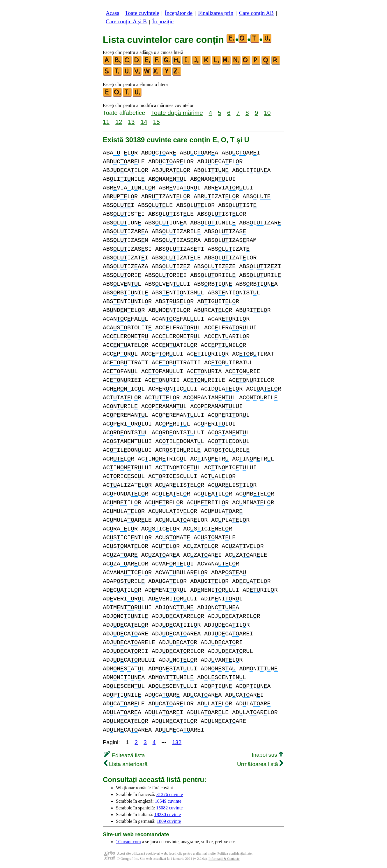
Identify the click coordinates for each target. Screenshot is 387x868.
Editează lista (124, 755)
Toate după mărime (177, 113)
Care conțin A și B (126, 21)
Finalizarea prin (216, 13)
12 (119, 122)
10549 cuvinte (168, 801)
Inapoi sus (267, 755)
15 (157, 122)
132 (177, 742)
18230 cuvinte (168, 815)
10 (267, 113)
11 (106, 122)
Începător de (179, 13)
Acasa (113, 13)
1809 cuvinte (169, 821)
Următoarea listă (260, 764)
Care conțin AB (256, 13)
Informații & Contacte (224, 859)
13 (131, 122)
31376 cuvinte (170, 794)
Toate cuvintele (142, 13)
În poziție (163, 21)
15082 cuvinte (169, 808)
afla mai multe (205, 853)
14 (144, 122)
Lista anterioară (126, 764)
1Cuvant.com (128, 842)
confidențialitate (240, 853)
